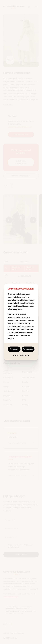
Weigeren (14, 349)
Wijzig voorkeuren (21, 355)
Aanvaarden (28, 349)
